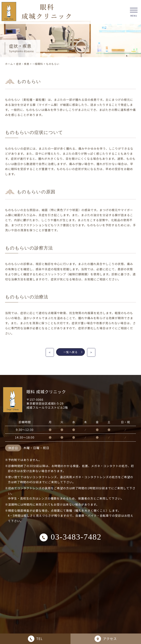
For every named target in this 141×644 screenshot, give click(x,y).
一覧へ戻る (73, 352)
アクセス (106, 639)
